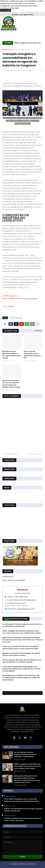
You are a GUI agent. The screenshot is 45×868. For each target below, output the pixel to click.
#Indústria (14, 299)
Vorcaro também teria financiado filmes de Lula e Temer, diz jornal (22, 819)
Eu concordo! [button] (6, 10)
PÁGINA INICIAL (8, 577)
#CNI (5, 296)
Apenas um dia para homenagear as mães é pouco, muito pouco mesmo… (21, 654)
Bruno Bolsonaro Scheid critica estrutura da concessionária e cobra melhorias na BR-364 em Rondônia (21, 678)
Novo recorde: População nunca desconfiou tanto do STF (32, 355)
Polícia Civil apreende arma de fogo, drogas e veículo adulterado (23, 810)
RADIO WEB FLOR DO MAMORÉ (14, 580)
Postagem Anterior (11, 454)
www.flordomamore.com (26, 609)
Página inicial (8, 49)
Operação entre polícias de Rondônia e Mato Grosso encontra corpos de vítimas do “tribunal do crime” (22, 640)
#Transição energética (28, 299)
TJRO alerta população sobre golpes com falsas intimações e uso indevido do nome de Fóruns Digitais (21, 669)
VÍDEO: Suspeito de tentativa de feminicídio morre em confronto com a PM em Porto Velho (28, 43)
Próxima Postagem (34, 454)
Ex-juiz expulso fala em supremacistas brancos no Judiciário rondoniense (22, 625)
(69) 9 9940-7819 (21, 597)
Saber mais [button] (14, 8)
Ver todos (38, 331)
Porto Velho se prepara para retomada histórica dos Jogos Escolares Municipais (21, 800)
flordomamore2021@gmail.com (25, 600)
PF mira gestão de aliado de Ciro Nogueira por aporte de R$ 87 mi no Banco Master (22, 661)
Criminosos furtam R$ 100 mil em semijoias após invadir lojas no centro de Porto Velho (20, 648)
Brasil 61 (11, 306)
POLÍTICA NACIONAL (22, 49)
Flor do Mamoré (29, 864)
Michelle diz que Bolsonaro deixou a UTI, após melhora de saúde (11, 355)
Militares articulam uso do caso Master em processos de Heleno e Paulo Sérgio (11, 384)
